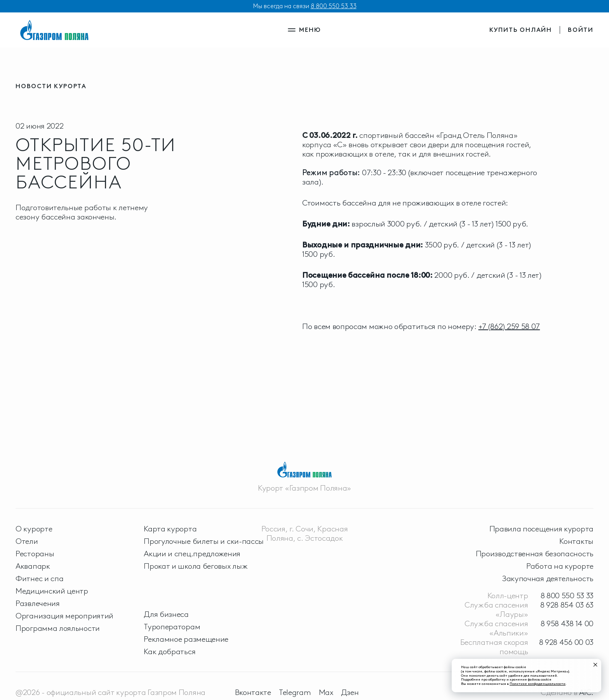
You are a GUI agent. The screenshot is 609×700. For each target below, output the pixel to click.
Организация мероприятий (64, 616)
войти (581, 30)
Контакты (576, 541)
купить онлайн (521, 30)
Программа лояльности (58, 628)
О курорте (34, 529)
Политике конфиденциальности (538, 683)
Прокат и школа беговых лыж (196, 566)
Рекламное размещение (186, 639)
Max (326, 692)
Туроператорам (172, 627)
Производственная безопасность (535, 554)
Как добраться (170, 651)
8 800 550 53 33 (334, 6)
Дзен (350, 692)
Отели (27, 541)
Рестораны (35, 554)
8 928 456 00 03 (566, 642)
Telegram (295, 692)
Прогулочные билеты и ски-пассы (204, 541)
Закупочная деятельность (548, 578)
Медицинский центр (52, 591)
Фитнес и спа (39, 578)
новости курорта (51, 86)
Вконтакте (253, 692)
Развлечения (38, 603)
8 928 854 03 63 (567, 605)
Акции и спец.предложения (192, 554)
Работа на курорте (560, 566)
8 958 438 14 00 (567, 623)
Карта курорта (170, 529)
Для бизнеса (166, 614)
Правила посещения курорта (542, 529)
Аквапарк (33, 566)
